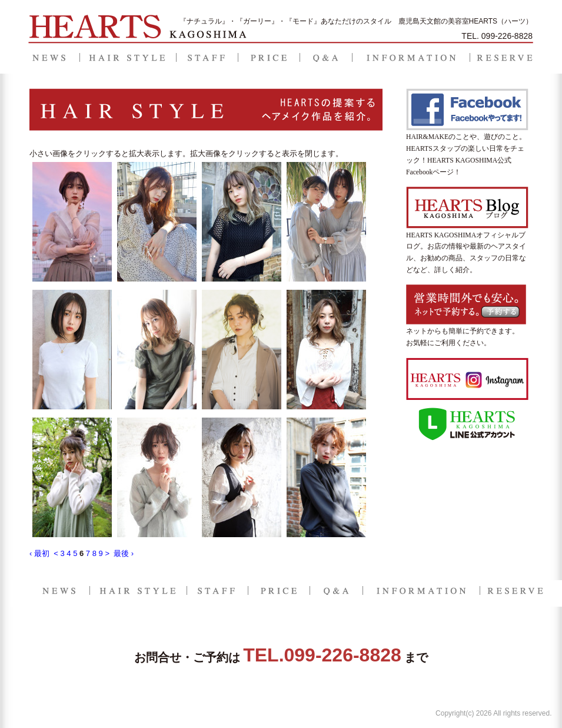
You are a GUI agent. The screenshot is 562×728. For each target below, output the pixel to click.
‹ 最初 (39, 553)
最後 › (124, 553)
